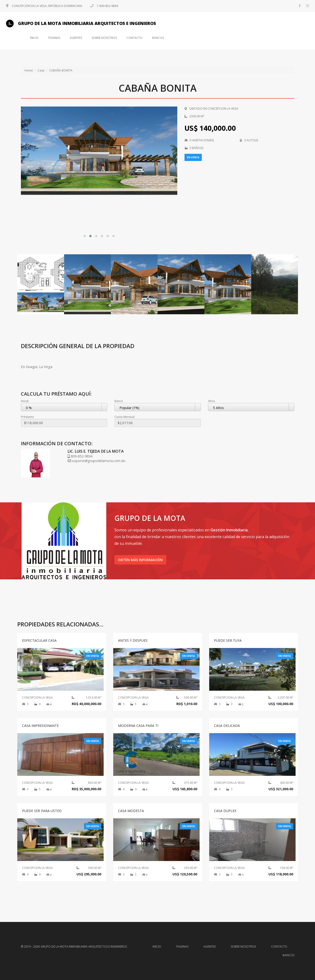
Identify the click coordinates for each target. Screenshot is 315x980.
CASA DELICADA (227, 726)
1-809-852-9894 (104, 6)
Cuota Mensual (125, 417)
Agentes (76, 38)
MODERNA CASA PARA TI (138, 726)
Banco (119, 401)
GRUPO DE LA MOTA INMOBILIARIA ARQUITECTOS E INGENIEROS (81, 24)
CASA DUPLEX (225, 811)
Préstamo (27, 417)
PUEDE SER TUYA (228, 640)
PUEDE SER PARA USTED (42, 811)
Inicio (34, 38)
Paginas (54, 38)
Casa (41, 70)
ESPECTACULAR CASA (39, 640)
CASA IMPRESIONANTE (40, 726)
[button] (85, 236)
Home (29, 70)
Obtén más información (140, 560)
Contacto (134, 38)
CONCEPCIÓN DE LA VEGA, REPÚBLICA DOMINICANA (45, 6)
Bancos (158, 38)
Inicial (25, 401)
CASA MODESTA (131, 811)
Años (211, 401)
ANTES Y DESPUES (133, 640)
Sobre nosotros (104, 38)
